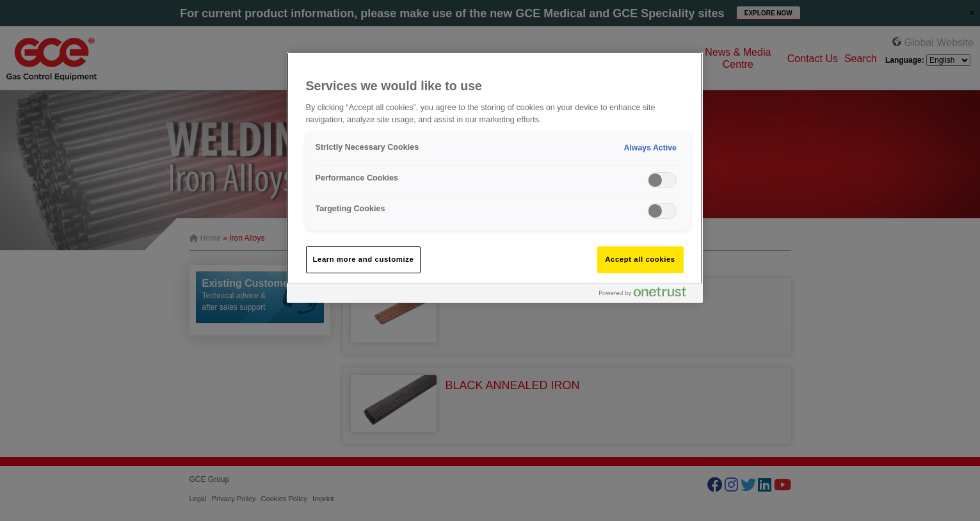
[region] (495, 177)
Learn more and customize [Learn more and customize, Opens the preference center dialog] (364, 259)
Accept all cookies (640, 259)
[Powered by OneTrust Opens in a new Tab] (648, 295)
